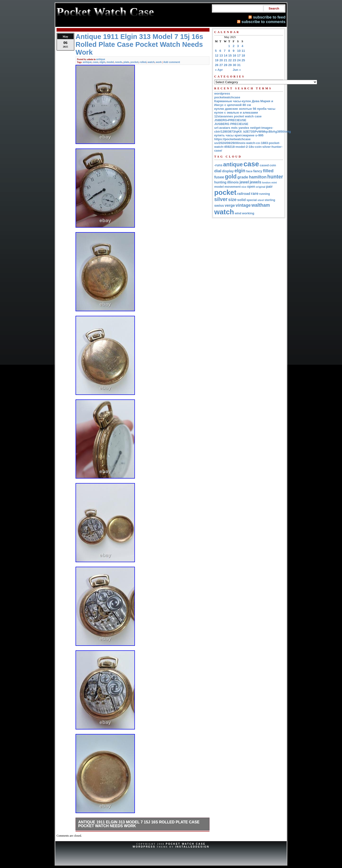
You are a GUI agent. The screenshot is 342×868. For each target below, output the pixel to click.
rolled (143, 62)
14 (226, 55)
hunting (220, 182)
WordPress (144, 847)
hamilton (258, 177)
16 (235, 55)
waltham (261, 205)
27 (221, 65)
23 (235, 60)
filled (268, 171)
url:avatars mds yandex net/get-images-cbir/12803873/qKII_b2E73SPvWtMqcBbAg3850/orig (253, 130)
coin (273, 165)
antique (101, 59)
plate (126, 62)
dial (218, 171)
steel (261, 200)
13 (221, 55)
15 (230, 55)
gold (231, 177)
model (110, 62)
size (232, 199)
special (252, 200)
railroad (244, 194)
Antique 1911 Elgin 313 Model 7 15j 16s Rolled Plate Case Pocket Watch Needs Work (139, 824)
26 (217, 65)
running (264, 194)
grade (243, 177)
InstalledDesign (192, 847)
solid (242, 200)
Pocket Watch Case (186, 844)
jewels (255, 182)
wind (238, 213)
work (159, 62)
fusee (219, 177)
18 (243, 55)
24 (239, 60)
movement (233, 187)
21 (226, 60)
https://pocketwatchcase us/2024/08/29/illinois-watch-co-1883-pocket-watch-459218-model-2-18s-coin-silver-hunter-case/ (248, 145)
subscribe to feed (269, 17)
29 (230, 65)
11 (243, 51)
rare (255, 194)
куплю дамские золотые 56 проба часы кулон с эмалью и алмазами (245, 111)
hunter (275, 177)
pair (269, 186)
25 (243, 60)
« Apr (219, 70)
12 (217, 55)
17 (239, 55)
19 (217, 60)
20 (221, 60)
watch (151, 62)
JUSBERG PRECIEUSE (231, 124)
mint (274, 182)
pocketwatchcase (227, 97)
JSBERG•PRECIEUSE (230, 120)
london (266, 182)
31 (239, 65)
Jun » (237, 70)
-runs (218, 165)
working (248, 213)
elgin (102, 62)
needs (119, 62)
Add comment (172, 62)
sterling (270, 200)
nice (244, 187)
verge (230, 205)
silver (221, 199)
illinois (233, 182)
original (261, 187)
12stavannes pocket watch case (238, 116)
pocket (134, 62)
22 (230, 60)
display (228, 171)
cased (264, 165)
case (96, 62)
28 (226, 65)
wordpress (222, 94)
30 (235, 65)
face (249, 171)
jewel (244, 182)
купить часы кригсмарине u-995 (239, 135)
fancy (258, 171)
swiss (219, 205)
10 (239, 51)
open (251, 187)
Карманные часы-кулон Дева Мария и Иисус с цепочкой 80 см (244, 103)
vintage (243, 205)
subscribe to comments (264, 22)
